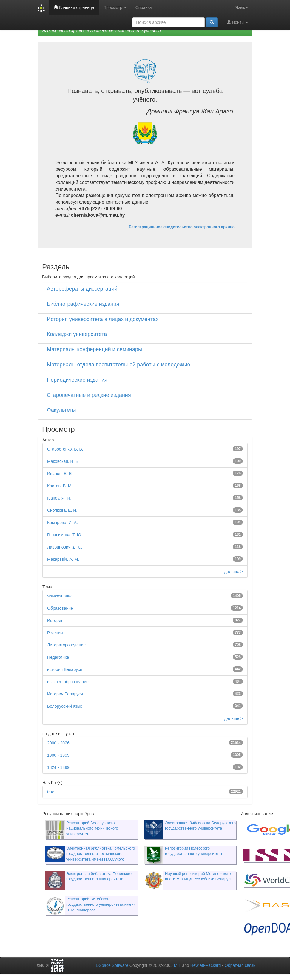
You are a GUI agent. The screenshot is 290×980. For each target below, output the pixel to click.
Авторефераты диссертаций (82, 289)
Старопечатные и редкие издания (89, 395)
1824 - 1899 (58, 767)
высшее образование (68, 682)
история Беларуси (65, 669)
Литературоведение (66, 645)
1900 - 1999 (58, 755)
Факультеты (61, 410)
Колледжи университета (77, 334)
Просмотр (115, 7)
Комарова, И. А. (63, 523)
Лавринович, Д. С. (65, 547)
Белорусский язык (65, 706)
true (51, 792)
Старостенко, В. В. (65, 449)
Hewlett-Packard (206, 965)
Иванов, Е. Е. (60, 474)
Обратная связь (240, 965)
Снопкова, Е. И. (62, 510)
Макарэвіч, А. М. (63, 559)
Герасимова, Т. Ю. (65, 535)
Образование (60, 608)
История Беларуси (65, 694)
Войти (237, 22)
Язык (242, 7)
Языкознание (60, 596)
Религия (55, 633)
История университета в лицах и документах (103, 319)
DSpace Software (112, 965)
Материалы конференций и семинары (94, 349)
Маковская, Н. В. (63, 461)
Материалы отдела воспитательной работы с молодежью (118, 365)
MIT (178, 965)
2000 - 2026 (58, 743)
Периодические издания (77, 380)
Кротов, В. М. (60, 486)
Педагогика (58, 657)
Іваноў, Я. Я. (59, 498)
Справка (144, 7)
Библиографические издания (83, 304)
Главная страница (74, 7)
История (55, 620)
